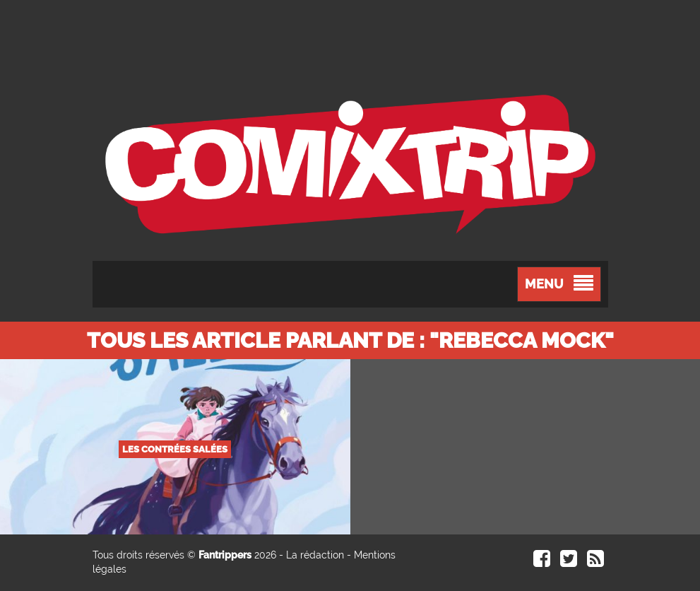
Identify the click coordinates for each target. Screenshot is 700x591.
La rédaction (315, 555)
